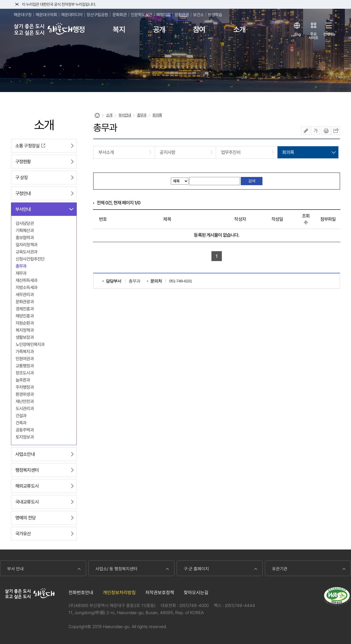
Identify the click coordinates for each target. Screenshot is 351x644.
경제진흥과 (25, 309)
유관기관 (280, 569)
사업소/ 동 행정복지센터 (116, 569)
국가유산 (23, 534)
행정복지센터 (27, 470)
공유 (306, 131)
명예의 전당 (26, 518)
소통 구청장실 (27, 146)
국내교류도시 (27, 502)
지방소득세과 (26, 287)
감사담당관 (25, 223)
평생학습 (215, 15)
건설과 (21, 416)
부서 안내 (15, 569)
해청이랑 (163, 15)
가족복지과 (25, 352)
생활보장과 (25, 337)
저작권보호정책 (160, 593)
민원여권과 (25, 359)
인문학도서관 (141, 15)
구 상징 (22, 178)
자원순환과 (25, 323)
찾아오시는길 (196, 593)
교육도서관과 (26, 252)
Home (97, 115)
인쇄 (326, 131)
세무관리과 (25, 295)
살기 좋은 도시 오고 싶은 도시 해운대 (43, 29)
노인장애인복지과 (30, 344)
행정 (79, 29)
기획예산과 (25, 231)
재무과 (21, 273)
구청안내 (23, 193)
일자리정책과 (26, 245)
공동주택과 (25, 430)
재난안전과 (25, 401)
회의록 (157, 115)
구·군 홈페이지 (196, 569)
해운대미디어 (72, 15)
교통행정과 (25, 366)
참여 (199, 29)
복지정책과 (25, 330)
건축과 (21, 423)
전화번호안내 (81, 593)
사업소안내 (25, 454)
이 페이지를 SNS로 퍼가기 (336, 131)
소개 (239, 29)
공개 (159, 29)
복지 (119, 29)
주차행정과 (25, 387)
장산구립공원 (97, 15)
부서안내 (23, 209)
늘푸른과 (23, 380)
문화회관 (120, 15)
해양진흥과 (25, 316)
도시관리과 (25, 409)
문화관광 (182, 15)
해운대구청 (23, 15)
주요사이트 (313, 36)
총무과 (21, 266)
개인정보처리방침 (119, 593)
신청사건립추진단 (30, 259)
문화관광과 (25, 302)
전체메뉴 (329, 34)
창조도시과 (25, 373)
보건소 (198, 15)
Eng (297, 34)
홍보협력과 (25, 238)
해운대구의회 (46, 15)
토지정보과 (25, 437)
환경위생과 (25, 394)
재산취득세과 (26, 280)
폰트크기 (316, 131)
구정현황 (23, 162)
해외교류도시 (27, 486)
